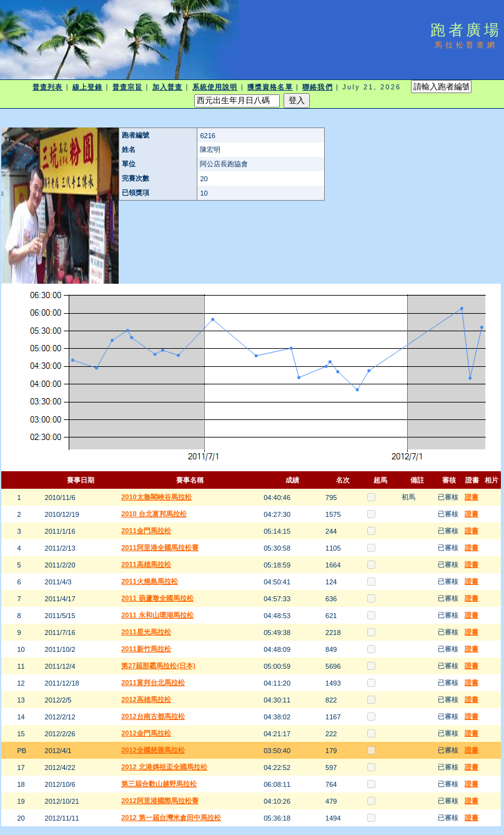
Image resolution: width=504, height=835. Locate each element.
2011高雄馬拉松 (146, 564)
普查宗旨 (127, 87)
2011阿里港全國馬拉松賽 (160, 547)
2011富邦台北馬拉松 (153, 682)
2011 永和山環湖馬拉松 (157, 615)
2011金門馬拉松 (146, 531)
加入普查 (167, 87)
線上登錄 (87, 87)
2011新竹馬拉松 (146, 649)
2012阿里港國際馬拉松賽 (160, 801)
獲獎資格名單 (270, 87)
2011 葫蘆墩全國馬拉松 (157, 598)
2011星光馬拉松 (146, 632)
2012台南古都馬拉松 (153, 716)
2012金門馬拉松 (146, 733)
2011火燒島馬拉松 (149, 581)
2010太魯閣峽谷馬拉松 (156, 497)
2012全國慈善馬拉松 (153, 750)
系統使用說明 (215, 87)
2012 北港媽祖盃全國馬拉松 (164, 767)
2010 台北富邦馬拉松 (154, 514)
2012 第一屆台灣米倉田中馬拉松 (171, 817)
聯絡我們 (317, 87)
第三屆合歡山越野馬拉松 (159, 784)
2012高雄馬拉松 (146, 699)
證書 (472, 497)
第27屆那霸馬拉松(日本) (158, 666)
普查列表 (47, 87)
